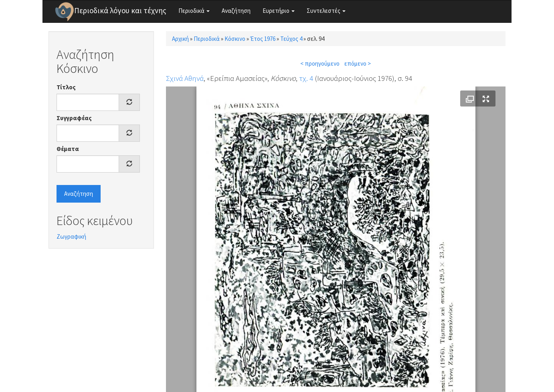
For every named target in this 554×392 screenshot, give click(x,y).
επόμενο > (358, 63)
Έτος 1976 (263, 39)
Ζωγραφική (71, 236)
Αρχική (180, 39)
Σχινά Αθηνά (185, 78)
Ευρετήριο (279, 11)
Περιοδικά (194, 11)
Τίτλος (66, 87)
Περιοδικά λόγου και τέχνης (120, 10)
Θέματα (68, 149)
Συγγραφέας (74, 118)
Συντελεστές (326, 11)
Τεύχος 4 (291, 39)
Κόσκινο (235, 39)
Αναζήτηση (236, 11)
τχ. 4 (306, 78)
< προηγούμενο (320, 63)
